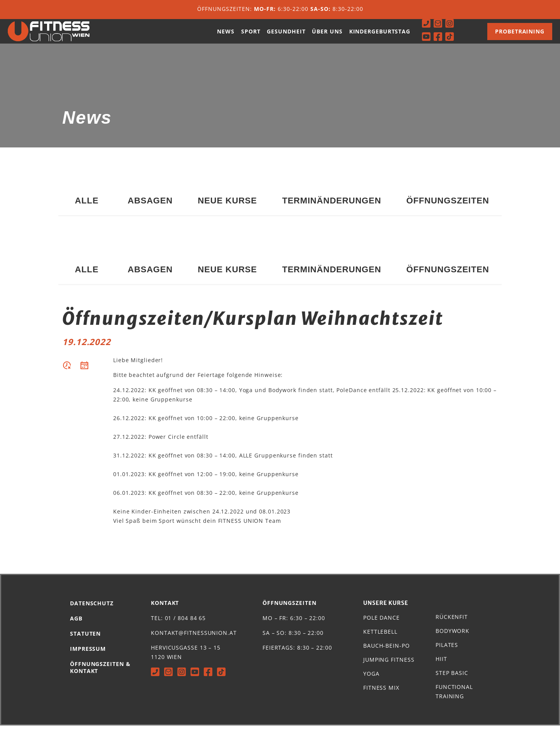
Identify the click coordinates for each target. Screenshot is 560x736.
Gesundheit (286, 36)
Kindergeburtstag (380, 36)
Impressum (88, 659)
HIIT (441, 669)
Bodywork (452, 641)
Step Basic (452, 683)
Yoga (371, 684)
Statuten (85, 644)
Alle (87, 211)
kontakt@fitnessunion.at (194, 643)
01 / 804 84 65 (185, 628)
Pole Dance (381, 628)
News (226, 36)
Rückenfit (452, 627)
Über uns (327, 36)
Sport (251, 36)
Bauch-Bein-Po (387, 656)
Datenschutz (92, 614)
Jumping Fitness (389, 670)
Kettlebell (380, 642)
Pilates (447, 655)
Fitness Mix (381, 698)
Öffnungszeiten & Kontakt (100, 678)
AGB (76, 629)
